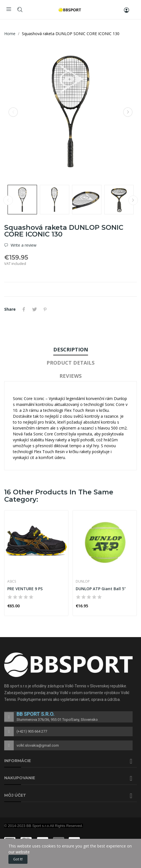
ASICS (12, 581)
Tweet (34, 309)
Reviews (70, 376)
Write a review (23, 245)
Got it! (18, 859)
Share (24, 309)
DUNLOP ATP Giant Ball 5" (101, 589)
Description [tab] (71, 349)
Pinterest (45, 309)
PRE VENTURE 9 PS (25, 589)
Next (128, 112)
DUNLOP (83, 581)
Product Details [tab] (70, 363)
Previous (13, 112)
